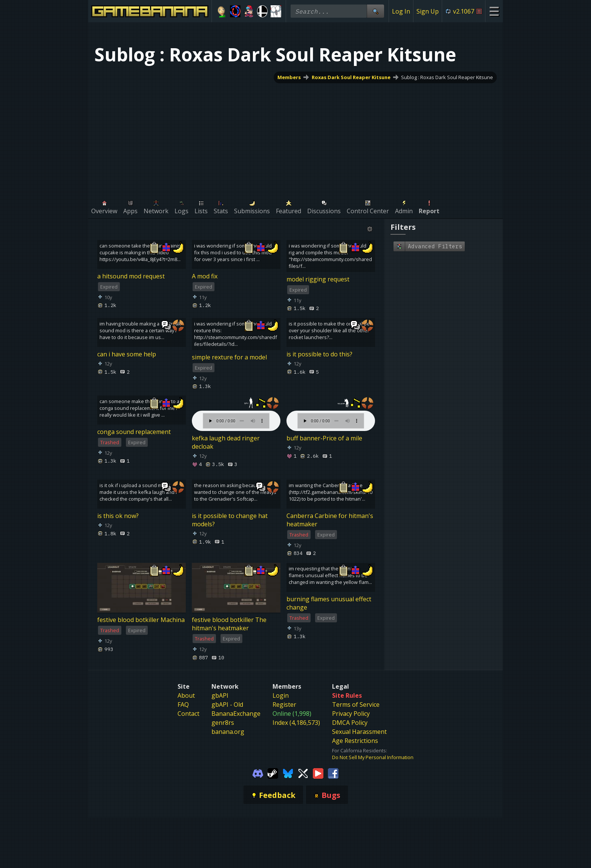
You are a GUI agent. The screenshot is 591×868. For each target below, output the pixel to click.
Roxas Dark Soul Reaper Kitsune (351, 77)
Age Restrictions (355, 741)
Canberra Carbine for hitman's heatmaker (330, 520)
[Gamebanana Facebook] (333, 773)
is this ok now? (118, 516)
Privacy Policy (351, 714)
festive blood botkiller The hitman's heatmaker (229, 624)
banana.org (228, 732)
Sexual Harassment (359, 732)
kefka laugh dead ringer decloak (226, 442)
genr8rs (223, 723)
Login (281, 695)
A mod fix (205, 276)
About (186, 695)
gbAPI (220, 695)
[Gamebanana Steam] (273, 773)
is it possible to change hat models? (230, 520)
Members (289, 77)
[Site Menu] (494, 11)
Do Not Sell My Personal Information (373, 757)
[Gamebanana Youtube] (318, 773)
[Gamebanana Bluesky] (288, 773)
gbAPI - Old (227, 704)
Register (284, 704)
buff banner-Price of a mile (324, 438)
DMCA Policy (350, 723)
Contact (188, 714)
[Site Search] (375, 11)
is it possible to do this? (319, 354)
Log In (401, 11)
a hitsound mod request (131, 276)
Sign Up (428, 11)
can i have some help (127, 354)
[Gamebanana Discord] (258, 773)
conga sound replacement (134, 432)
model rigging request (318, 279)
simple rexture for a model (229, 357)
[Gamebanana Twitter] (303, 773)
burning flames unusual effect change (329, 603)
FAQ (183, 704)
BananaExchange (236, 714)
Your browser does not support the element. (236, 413)
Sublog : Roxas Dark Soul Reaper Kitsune (447, 77)
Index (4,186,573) (296, 723)
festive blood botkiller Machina (141, 620)
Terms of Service (356, 704)
